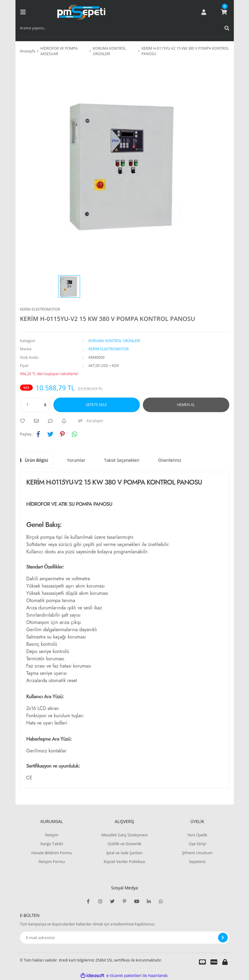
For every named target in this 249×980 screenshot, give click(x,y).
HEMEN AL (186, 405)
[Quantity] (35, 405)
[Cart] (224, 12)
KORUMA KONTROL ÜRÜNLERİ (114, 341)
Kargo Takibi (52, 844)
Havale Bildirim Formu (52, 853)
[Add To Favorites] (24, 421)
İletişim (52, 835)
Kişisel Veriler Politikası (124, 862)
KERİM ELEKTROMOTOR (40, 309)
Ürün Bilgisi (37, 460)
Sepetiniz (197, 862)
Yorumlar (76, 460)
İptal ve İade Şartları (124, 853)
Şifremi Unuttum (197, 853)
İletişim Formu (52, 862)
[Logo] (81, 12)
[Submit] (223, 938)
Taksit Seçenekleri (122, 460)
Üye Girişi (197, 844)
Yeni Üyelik (197, 835)
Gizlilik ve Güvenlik (125, 844)
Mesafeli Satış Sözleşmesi (124, 835)
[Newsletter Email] (125, 938)
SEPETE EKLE (96, 405)
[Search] (125, 28)
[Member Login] (204, 12)
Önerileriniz (170, 460)
